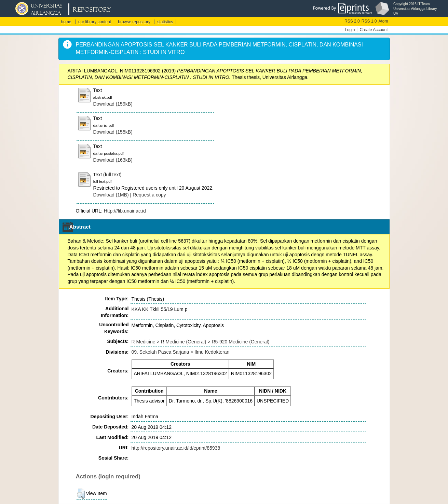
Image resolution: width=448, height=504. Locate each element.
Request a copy (149, 195)
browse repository (134, 22)
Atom (383, 21)
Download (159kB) (113, 104)
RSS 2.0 (352, 21)
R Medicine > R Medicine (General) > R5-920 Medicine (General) (201, 342)
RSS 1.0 (369, 21)
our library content (95, 22)
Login (350, 30)
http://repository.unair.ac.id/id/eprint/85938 (176, 448)
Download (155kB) (113, 132)
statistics (165, 22)
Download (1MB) (111, 195)
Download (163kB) (113, 160)
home (66, 22)
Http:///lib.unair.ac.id (125, 211)
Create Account (374, 30)
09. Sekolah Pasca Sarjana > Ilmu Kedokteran (181, 352)
